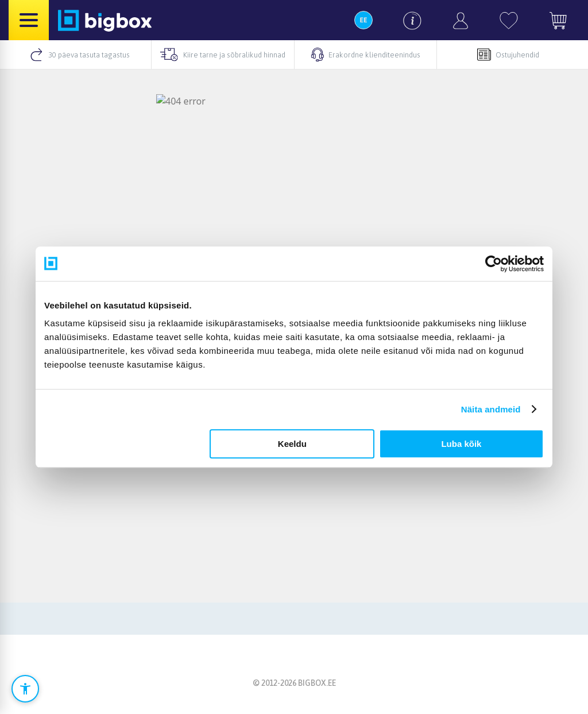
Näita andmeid (491, 409)
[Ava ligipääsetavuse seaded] (25, 689)
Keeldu (292, 444)
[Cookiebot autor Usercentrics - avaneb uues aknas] (494, 264)
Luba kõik (461, 444)
